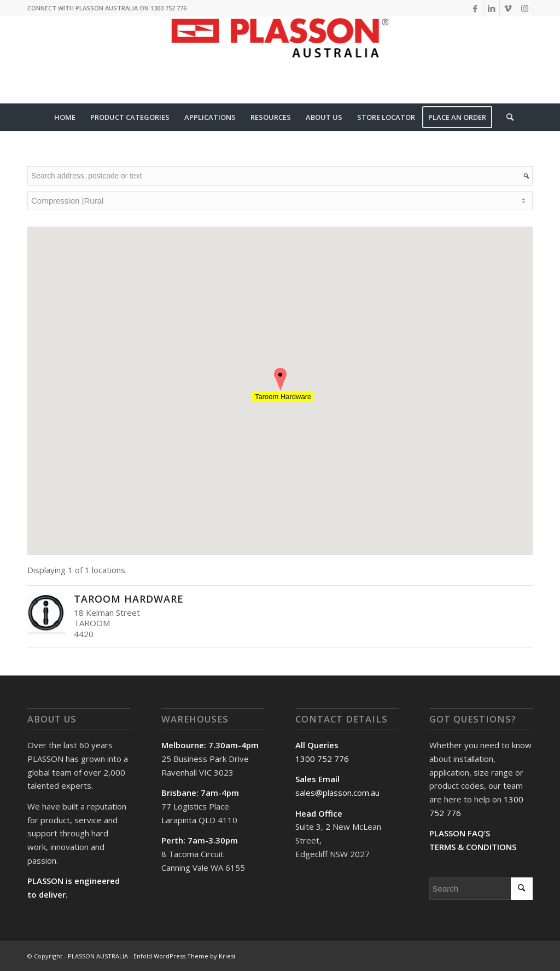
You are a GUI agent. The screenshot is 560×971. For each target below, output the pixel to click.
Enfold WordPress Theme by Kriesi (184, 956)
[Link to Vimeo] (508, 8)
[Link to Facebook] (475, 8)
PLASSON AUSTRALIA (98, 956)
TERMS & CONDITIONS (473, 847)
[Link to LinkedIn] (491, 8)
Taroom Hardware (129, 599)
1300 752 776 (322, 759)
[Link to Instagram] (524, 8)
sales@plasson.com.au (337, 793)
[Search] (506, 117)
